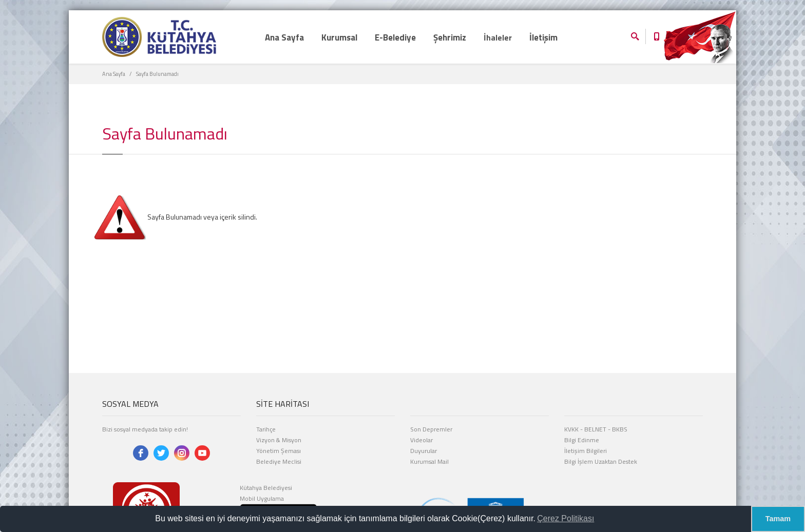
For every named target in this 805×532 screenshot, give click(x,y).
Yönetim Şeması (279, 451)
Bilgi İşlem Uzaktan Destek (601, 461)
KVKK (571, 429)
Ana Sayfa (114, 74)
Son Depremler (431, 429)
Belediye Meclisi (279, 461)
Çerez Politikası (566, 518)
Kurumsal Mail (429, 461)
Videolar (421, 440)
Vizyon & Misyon (279, 440)
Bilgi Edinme (582, 440)
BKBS (620, 429)
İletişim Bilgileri (586, 451)
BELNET (595, 429)
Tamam (778, 519)
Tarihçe (266, 429)
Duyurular (424, 451)
